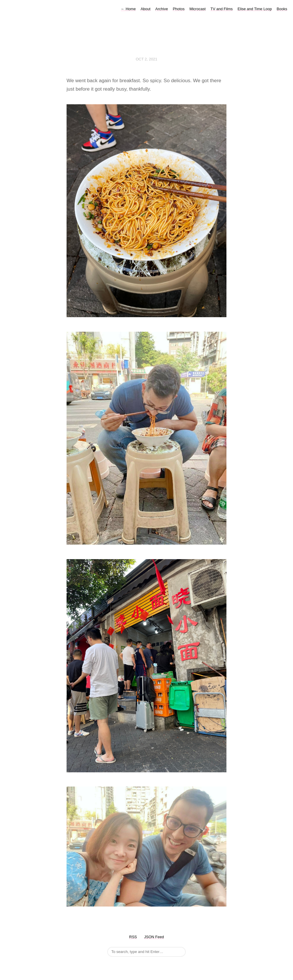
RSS (133, 937)
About (146, 9)
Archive (161, 9)
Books (282, 9)
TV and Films (222, 9)
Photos (178, 9)
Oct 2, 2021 (146, 59)
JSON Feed (154, 937)
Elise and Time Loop (255, 9)
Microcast (198, 9)
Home (128, 9)
